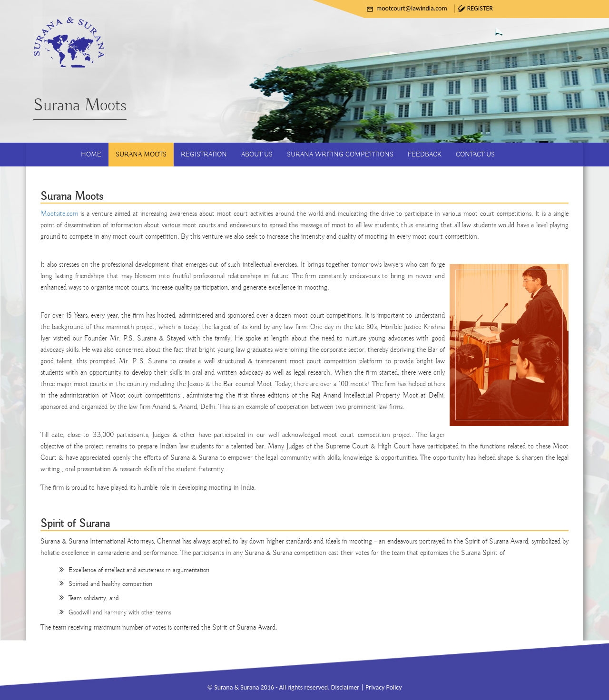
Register (480, 8)
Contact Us (475, 155)
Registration (204, 155)
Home (91, 155)
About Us (257, 155)
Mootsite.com (59, 214)
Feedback (425, 155)
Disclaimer (345, 687)
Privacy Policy (384, 687)
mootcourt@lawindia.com (412, 8)
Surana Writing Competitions (340, 155)
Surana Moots (141, 155)
